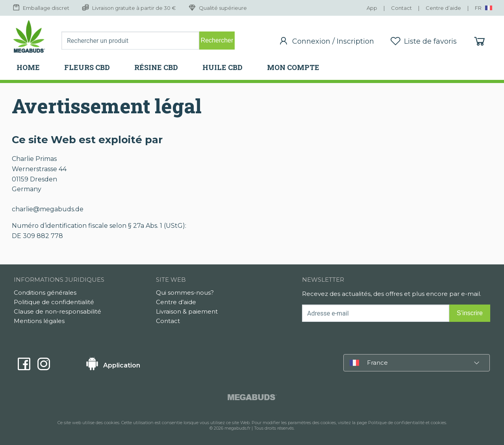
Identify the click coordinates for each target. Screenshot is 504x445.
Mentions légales (39, 321)
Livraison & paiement (187, 311)
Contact (168, 321)
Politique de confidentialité (54, 302)
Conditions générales (45, 293)
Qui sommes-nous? (185, 293)
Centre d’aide (176, 302)
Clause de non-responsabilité (57, 311)
